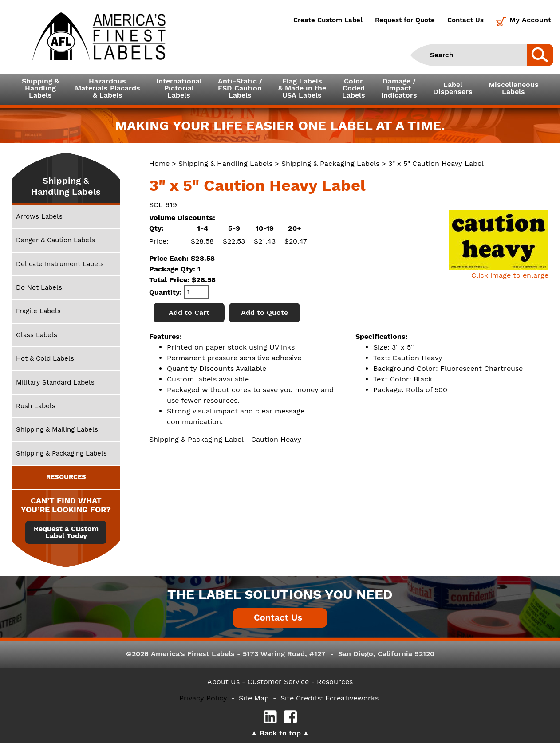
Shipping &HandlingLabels (40, 88)
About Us (223, 682)
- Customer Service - (278, 682)
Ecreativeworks (352, 698)
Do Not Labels (39, 287)
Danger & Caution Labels (55, 240)
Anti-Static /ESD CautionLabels (240, 88)
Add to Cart (189, 313)
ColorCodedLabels (354, 88)
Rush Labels (36, 406)
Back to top (280, 733)
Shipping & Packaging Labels (330, 163)
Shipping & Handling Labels (225, 163)
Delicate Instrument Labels (60, 264)
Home (159, 163)
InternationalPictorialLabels (179, 88)
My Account (530, 20)
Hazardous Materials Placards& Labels (108, 88)
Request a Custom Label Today (66, 532)
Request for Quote (405, 20)
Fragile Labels (38, 311)
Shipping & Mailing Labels (57, 429)
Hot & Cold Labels (45, 358)
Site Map (254, 698)
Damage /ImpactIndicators (399, 88)
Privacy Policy (203, 698)
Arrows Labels (39, 216)
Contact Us (465, 20)
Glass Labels (37, 335)
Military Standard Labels (55, 382)
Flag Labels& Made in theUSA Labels (302, 88)
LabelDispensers (453, 88)
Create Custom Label (328, 20)
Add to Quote (264, 313)
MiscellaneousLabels (514, 88)
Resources (335, 682)
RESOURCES (66, 477)
